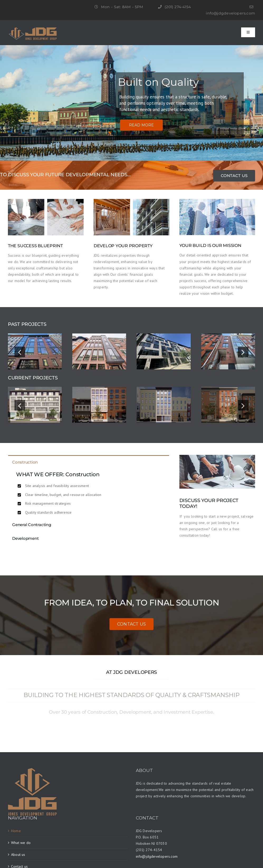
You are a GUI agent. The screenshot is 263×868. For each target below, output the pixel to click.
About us (18, 855)
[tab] (89, 462)
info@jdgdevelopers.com (230, 13)
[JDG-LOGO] (33, 29)
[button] (20, 352)
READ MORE (141, 125)
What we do (21, 843)
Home (16, 831)
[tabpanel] (89, 493)
